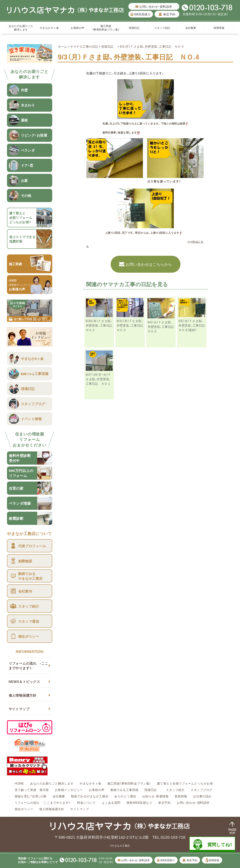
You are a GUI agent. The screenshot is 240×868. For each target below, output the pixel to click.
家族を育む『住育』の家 (31, 796)
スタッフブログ (201, 790)
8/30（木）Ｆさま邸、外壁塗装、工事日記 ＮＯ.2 (101, 325)
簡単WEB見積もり (139, 802)
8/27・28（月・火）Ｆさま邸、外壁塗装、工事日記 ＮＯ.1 (99, 379)
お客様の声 (77, 28)
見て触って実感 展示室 (32, 790)
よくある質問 (111, 802)
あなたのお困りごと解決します (21, 28)
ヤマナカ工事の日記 (84, 46)
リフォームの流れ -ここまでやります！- (28, 666)
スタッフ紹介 (162, 28)
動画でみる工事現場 (124, 790)
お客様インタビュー (69, 790)
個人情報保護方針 (23, 695)
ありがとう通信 (125, 796)
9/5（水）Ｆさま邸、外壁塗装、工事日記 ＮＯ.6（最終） (193, 325)
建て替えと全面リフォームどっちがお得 (185, 783)
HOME (19, 783)
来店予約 (167, 14)
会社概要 (191, 28)
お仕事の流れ (202, 796)
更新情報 (181, 796)
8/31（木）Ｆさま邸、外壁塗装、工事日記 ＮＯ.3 (132, 325)
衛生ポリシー (24, 809)
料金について (86, 802)
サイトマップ (19, 709)
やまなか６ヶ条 (49, 28)
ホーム (62, 46)
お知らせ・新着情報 (155, 796)
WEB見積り (141, 14)
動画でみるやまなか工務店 (90, 796)
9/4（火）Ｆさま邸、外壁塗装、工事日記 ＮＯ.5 (163, 327)
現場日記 (136, 28)
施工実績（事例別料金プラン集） (106, 28)
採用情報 (219, 28)
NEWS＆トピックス (24, 681)
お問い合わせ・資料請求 (154, 6)
